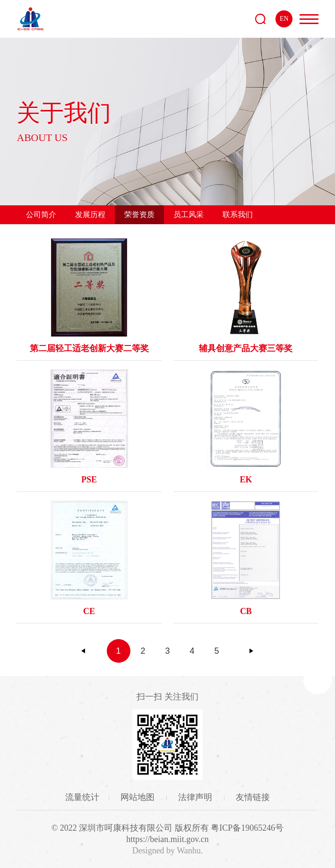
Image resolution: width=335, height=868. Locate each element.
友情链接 (253, 797)
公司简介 (41, 215)
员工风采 (189, 215)
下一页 (251, 651)
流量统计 (82, 797)
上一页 (84, 651)
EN (284, 19)
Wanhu (189, 851)
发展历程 (90, 215)
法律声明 (196, 797)
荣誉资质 (139, 215)
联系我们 (238, 215)
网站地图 (139, 797)
